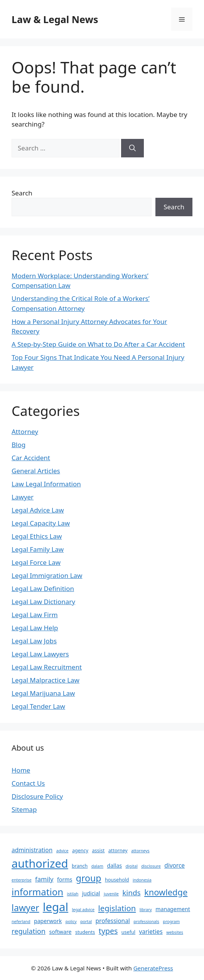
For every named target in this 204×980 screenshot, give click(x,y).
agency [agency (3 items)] (80, 851)
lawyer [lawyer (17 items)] (25, 908)
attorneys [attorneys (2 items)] (140, 851)
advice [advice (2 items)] (62, 851)
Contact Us (28, 783)
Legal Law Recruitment (47, 667)
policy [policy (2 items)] (71, 922)
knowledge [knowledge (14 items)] (166, 892)
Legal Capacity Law (41, 523)
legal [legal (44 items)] (56, 907)
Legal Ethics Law (37, 536)
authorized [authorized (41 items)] (40, 863)
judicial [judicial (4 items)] (91, 893)
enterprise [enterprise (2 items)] (22, 880)
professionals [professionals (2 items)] (146, 922)
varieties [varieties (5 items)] (151, 932)
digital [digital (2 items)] (132, 866)
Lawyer (23, 497)
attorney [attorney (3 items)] (118, 851)
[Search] (132, 148)
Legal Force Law (36, 562)
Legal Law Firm (35, 615)
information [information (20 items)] (37, 892)
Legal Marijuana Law (43, 693)
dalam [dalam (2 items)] (97, 866)
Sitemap (24, 809)
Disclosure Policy (37, 796)
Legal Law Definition (43, 589)
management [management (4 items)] (173, 909)
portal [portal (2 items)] (86, 922)
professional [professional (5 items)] (113, 921)
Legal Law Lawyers (40, 654)
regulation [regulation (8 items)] (29, 931)
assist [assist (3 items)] (98, 851)
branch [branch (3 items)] (80, 866)
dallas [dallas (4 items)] (114, 866)
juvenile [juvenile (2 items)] (111, 894)
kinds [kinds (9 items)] (131, 893)
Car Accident (31, 458)
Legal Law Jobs (34, 641)
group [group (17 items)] (89, 878)
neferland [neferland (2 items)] (21, 922)
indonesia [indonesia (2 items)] (142, 880)
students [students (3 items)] (85, 932)
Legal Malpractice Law (46, 680)
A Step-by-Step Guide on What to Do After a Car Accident (98, 344)
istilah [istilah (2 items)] (73, 894)
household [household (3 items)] (117, 880)
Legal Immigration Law (47, 575)
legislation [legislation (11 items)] (117, 908)
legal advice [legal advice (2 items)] (83, 910)
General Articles (36, 471)
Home (21, 770)
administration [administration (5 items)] (32, 850)
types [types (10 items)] (108, 931)
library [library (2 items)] (146, 910)
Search (22, 193)
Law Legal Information (46, 484)
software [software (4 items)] (61, 932)
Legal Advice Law (38, 510)
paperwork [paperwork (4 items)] (48, 921)
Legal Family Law (38, 549)
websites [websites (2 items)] (175, 932)
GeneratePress (153, 968)
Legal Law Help (35, 628)
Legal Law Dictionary (43, 602)
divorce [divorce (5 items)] (174, 865)
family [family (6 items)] (44, 879)
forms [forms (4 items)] (65, 879)
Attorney (25, 432)
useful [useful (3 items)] (128, 932)
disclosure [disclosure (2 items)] (151, 866)
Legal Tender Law (38, 706)
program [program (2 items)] (171, 922)
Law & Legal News (55, 19)
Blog (19, 445)
